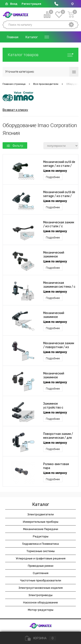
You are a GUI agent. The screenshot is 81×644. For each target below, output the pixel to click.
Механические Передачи (41, 529)
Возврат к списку (15, 110)
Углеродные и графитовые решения (41, 558)
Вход (14, 4)
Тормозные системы (41, 551)
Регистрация (31, 4)
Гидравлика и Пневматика (40, 544)
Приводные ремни (41, 566)
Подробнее (53, 177)
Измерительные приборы (41, 522)
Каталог (32, 37)
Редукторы (41, 536)
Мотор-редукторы (41, 610)
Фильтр (15, 146)
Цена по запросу (55, 171)
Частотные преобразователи (41, 580)
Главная (13, 37)
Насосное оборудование (40, 602)
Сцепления (41, 573)
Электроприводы (40, 595)
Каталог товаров (40, 55)
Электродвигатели (41, 514)
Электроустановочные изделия (41, 588)
